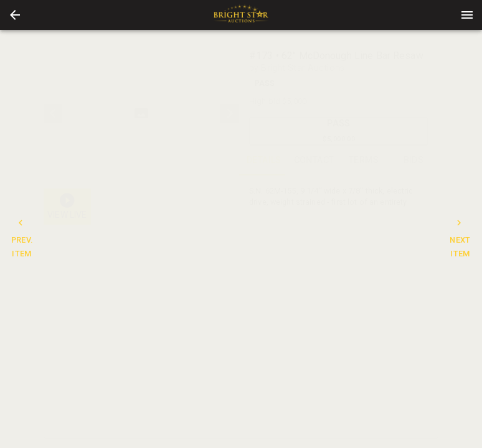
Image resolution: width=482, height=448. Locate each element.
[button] (15, 15)
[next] (230, 113)
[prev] (53, 113)
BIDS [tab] (413, 161)
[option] (141, 113)
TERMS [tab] (364, 161)
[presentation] (241, 15)
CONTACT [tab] (314, 161)
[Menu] (467, 15)
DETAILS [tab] (264, 161)
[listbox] (141, 113)
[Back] (15, 15)
